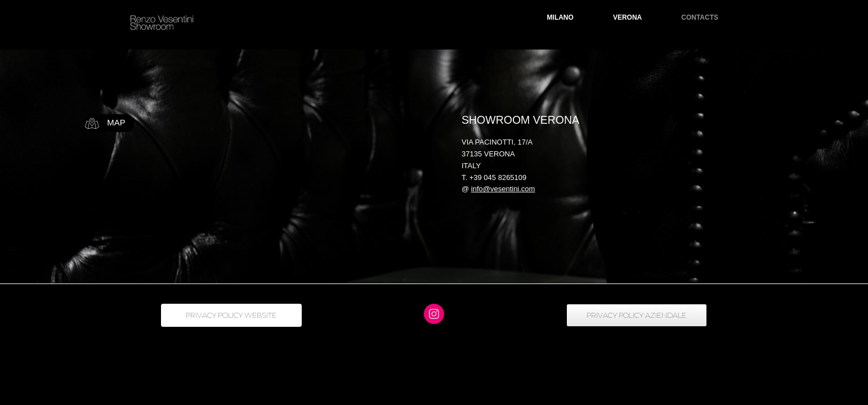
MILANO (560, 17)
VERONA (627, 17)
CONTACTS (700, 17)
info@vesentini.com (503, 189)
